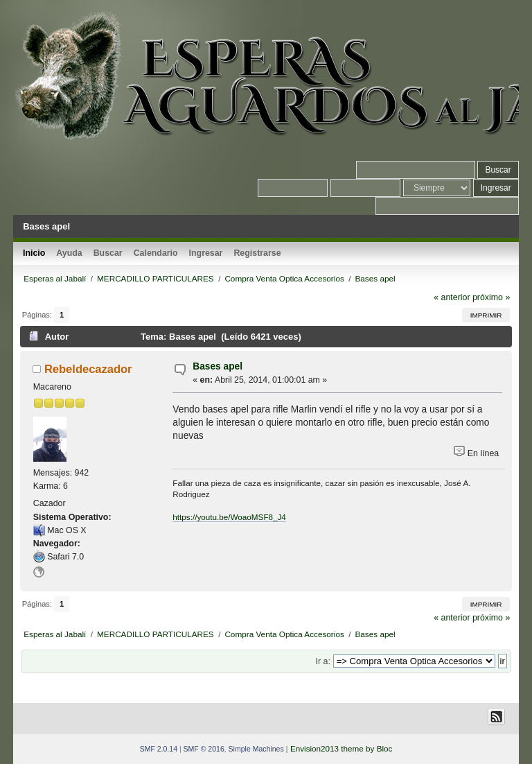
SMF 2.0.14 (159, 749)
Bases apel (218, 366)
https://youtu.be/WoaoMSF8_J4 (229, 517)
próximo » (491, 297)
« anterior (452, 297)
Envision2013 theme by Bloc (341, 748)
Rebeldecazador (88, 369)
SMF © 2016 (204, 749)
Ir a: (323, 661)
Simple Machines (256, 749)
